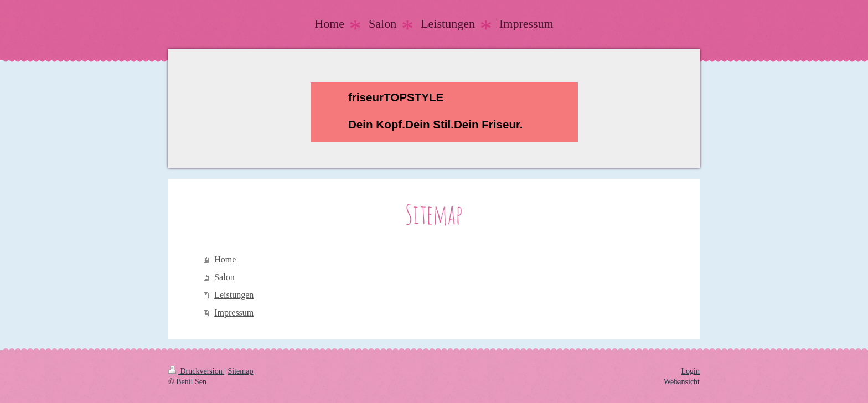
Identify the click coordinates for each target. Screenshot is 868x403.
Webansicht (682, 382)
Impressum (234, 312)
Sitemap (241, 371)
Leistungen (234, 295)
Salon (224, 277)
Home (225, 259)
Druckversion (196, 371)
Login (691, 371)
